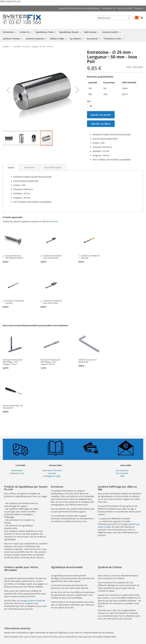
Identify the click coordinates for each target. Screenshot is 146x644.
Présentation (17, 470)
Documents (29, 167)
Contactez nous (17, 473)
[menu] (73, 35)
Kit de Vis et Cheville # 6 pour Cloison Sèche (53, 257)
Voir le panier (122, 473)
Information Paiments (52, 470)
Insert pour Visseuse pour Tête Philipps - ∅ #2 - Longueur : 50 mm (51, 362)
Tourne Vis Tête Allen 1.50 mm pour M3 (13, 407)
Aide (122, 476)
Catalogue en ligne (52, 476)
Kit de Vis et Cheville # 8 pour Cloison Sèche (53, 302)
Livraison (52, 473)
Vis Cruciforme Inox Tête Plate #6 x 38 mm (14, 257)
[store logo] (22, 20)
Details (11, 167)
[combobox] (114, 18)
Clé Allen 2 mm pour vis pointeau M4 (88, 361)
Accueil (6, 46)
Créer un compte (124, 8)
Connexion (107, 8)
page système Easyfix (32, 601)
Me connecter (122, 470)
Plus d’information (53, 167)
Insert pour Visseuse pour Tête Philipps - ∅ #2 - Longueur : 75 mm (13, 362)
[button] (139, 8)
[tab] (11, 168)
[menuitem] (9, 32)
